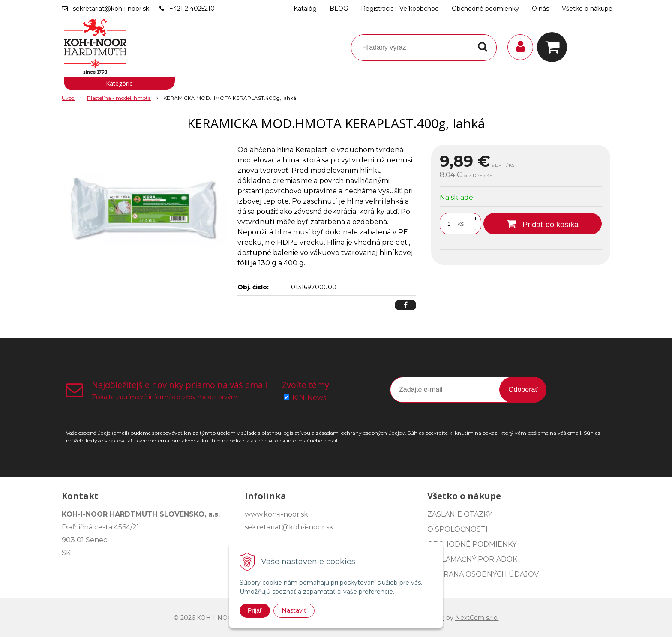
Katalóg (305, 9)
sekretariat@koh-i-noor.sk (111, 9)
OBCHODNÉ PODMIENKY (472, 544)
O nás (540, 9)
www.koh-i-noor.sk (276, 514)
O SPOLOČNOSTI (457, 529)
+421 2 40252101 (193, 9)
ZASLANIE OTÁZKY (460, 514)
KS (460, 224)
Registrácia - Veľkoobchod (400, 9)
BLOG (339, 9)
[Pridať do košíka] (543, 224)
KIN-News (309, 398)
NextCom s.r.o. (477, 618)
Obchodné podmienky (485, 9)
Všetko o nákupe (587, 9)
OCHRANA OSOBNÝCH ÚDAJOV (483, 574)
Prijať (255, 610)
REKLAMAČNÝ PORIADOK (472, 559)
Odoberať (523, 389)
